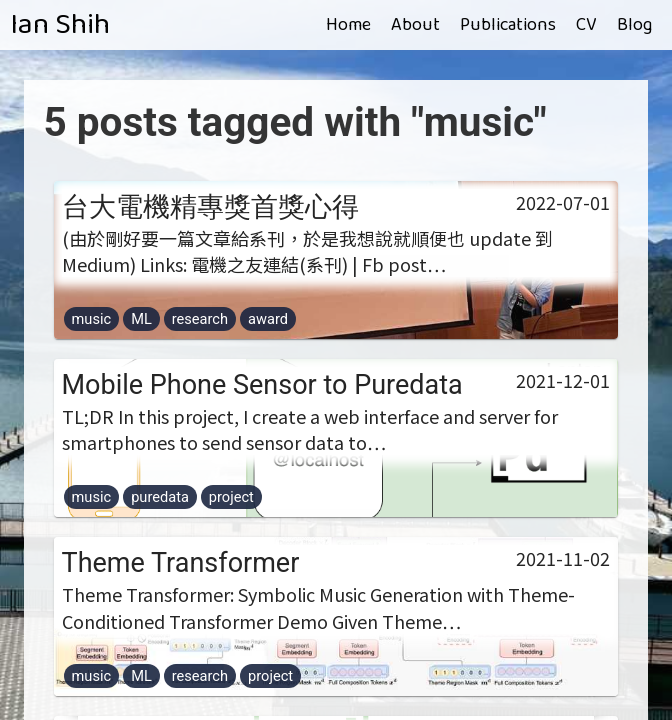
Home (348, 25)
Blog (634, 25)
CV (586, 25)
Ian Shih (60, 25)
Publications (508, 25)
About (415, 25)
